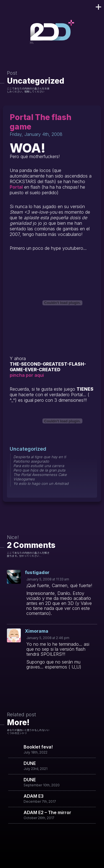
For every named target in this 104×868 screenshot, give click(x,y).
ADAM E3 (34, 796)
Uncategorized (36, 81)
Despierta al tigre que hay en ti (40, 457)
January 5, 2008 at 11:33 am (48, 579)
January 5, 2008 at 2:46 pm (48, 638)
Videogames (24, 479)
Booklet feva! (38, 747)
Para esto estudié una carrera (39, 466)
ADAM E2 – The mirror (47, 812)
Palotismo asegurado (31, 461)
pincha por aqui (27, 375)
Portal (16, 187)
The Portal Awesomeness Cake (40, 475)
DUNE (30, 763)
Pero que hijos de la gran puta (39, 470)
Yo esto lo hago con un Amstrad (41, 483)
